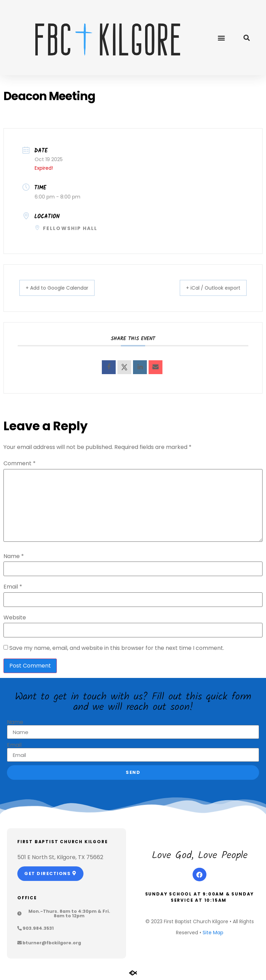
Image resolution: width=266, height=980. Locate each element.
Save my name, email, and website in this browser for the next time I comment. (117, 648)
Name (14, 557)
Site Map (213, 933)
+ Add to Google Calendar (64, 288)
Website (15, 618)
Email (13, 587)
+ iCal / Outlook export (207, 288)
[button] (221, 38)
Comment (20, 464)
